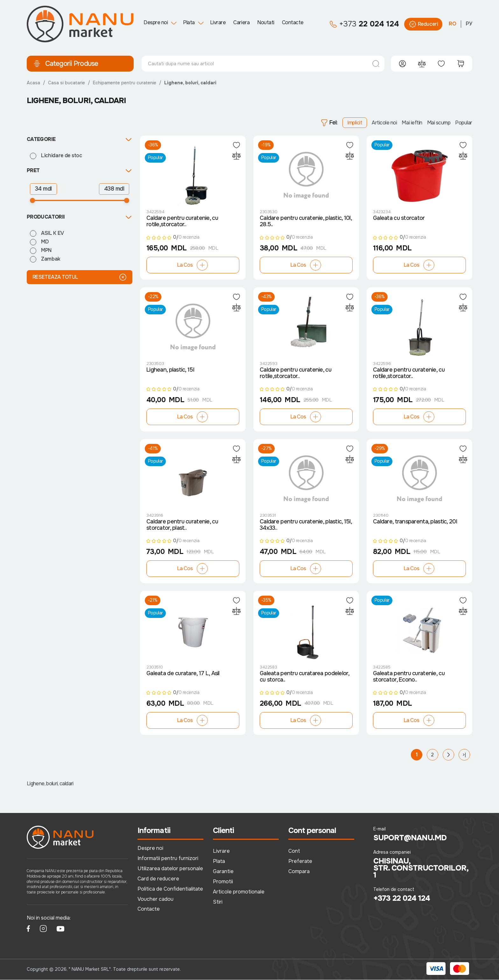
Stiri (218, 902)
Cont (294, 851)
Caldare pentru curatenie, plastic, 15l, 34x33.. (306, 525)
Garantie (223, 872)
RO (453, 24)
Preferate (300, 861)
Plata (189, 22)
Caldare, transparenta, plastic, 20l (415, 522)
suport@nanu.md (410, 838)
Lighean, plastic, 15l (170, 370)
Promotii (223, 882)
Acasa (33, 83)
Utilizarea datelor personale (170, 869)
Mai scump (439, 123)
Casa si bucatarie (67, 83)
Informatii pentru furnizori (168, 859)
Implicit (355, 123)
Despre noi (156, 22)
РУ (469, 24)
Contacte (293, 22)
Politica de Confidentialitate (170, 889)
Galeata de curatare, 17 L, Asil (183, 674)
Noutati (266, 22)
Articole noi (384, 123)
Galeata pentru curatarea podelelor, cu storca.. (304, 677)
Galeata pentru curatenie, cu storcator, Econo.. (409, 677)
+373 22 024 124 (402, 899)
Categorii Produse (66, 64)
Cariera (241, 22)
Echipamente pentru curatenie (125, 83)
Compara (299, 872)
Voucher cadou (155, 899)
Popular (464, 123)
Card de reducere (158, 879)
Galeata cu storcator (399, 218)
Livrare (218, 22)
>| (464, 755)
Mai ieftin (412, 123)
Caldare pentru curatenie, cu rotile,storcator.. (182, 221)
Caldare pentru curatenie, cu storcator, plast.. (182, 525)
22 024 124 (364, 24)
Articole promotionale (239, 892)
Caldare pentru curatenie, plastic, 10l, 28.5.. (306, 221)
